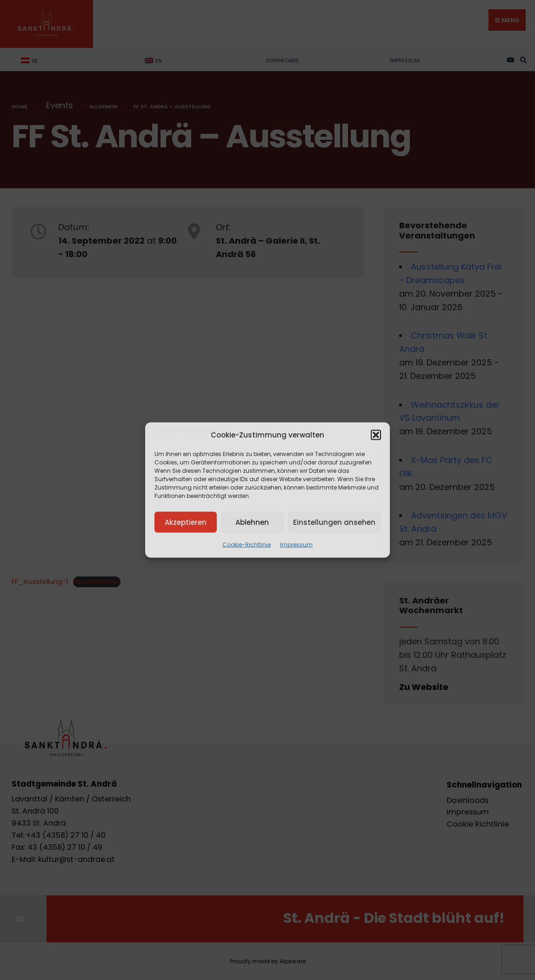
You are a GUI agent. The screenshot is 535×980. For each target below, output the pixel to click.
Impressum (296, 545)
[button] (376, 435)
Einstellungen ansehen (334, 522)
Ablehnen (252, 522)
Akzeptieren (186, 522)
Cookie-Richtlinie (247, 545)
